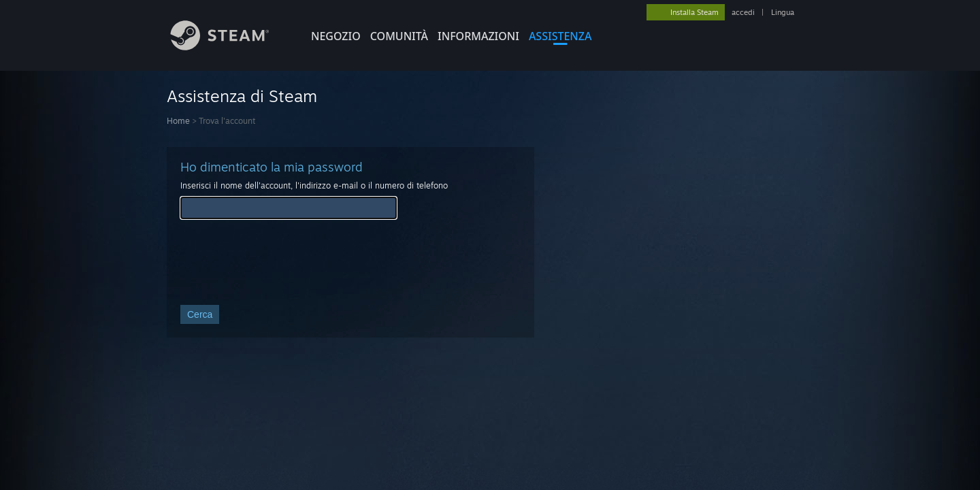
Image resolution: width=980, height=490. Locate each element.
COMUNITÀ (399, 36)
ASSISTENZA (560, 36)
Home (178, 121)
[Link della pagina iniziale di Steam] (230, 47)
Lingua (783, 12)
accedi (743, 12)
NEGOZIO (336, 36)
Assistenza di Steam (242, 96)
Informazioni (478, 36)
